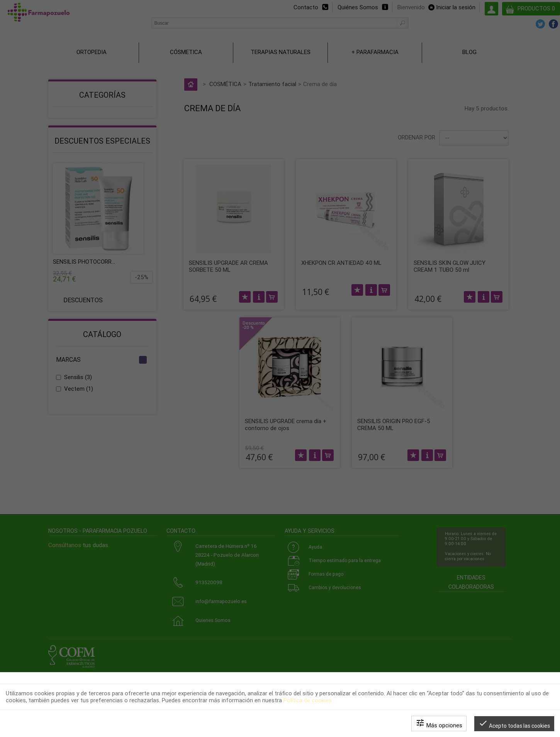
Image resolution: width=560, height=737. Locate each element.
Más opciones (439, 723)
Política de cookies (308, 700)
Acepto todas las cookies (514, 724)
